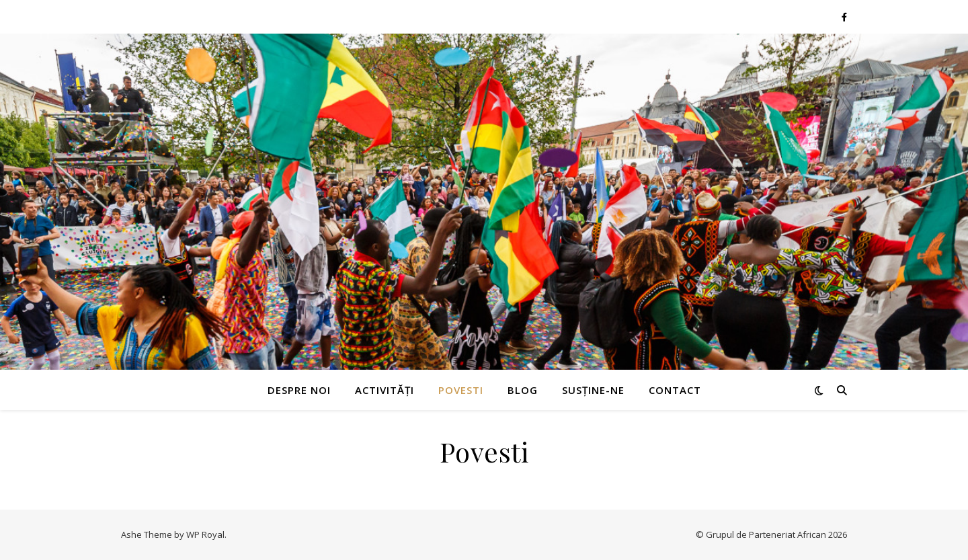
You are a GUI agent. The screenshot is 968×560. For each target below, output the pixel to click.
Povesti (461, 390)
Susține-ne (593, 390)
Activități (385, 390)
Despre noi (299, 390)
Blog (523, 390)
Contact (675, 390)
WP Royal (205, 534)
